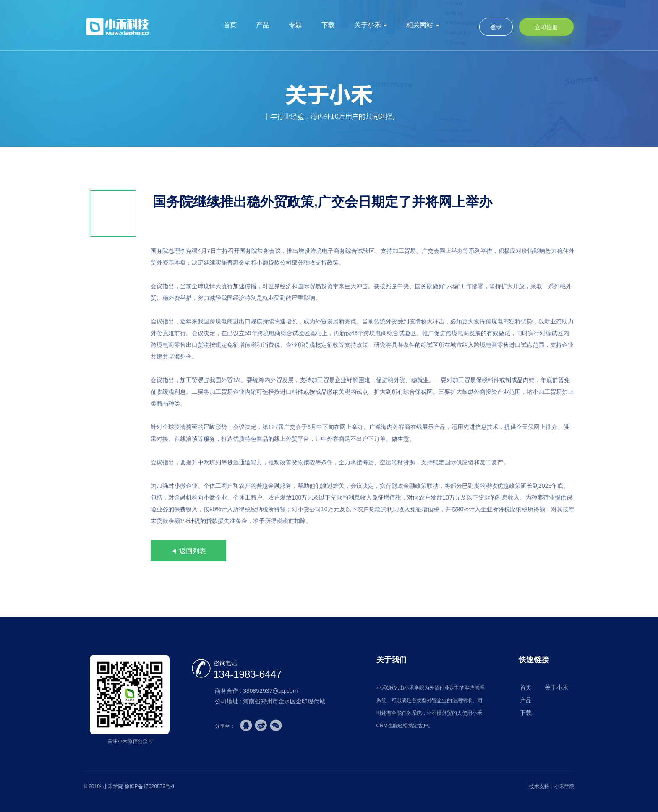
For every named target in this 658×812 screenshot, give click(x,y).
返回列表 (188, 551)
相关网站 (423, 25)
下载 (328, 25)
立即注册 (546, 27)
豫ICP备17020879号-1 (150, 786)
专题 (295, 25)
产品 (263, 25)
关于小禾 (371, 25)
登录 (496, 27)
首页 (230, 25)
